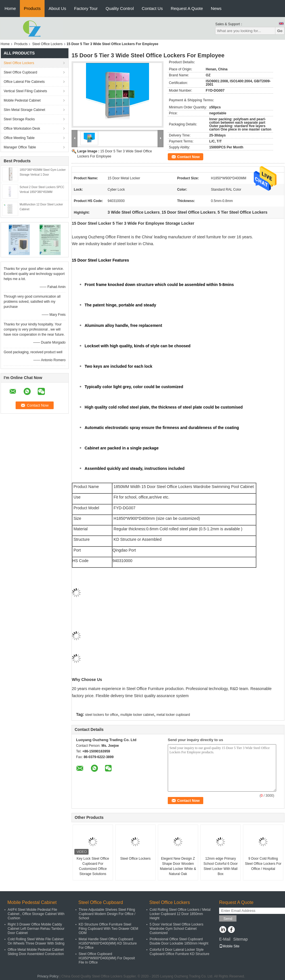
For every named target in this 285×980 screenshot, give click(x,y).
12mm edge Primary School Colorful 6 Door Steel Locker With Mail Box (221, 866)
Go (280, 31)
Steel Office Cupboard (20, 72)
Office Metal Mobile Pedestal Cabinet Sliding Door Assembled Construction (36, 952)
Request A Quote (187, 8)
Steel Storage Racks (19, 119)
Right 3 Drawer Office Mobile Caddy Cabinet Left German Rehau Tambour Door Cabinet (36, 929)
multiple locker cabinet (137, 715)
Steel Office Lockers (47, 44)
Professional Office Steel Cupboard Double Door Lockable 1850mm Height (179, 941)
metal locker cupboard (173, 715)
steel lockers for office (102, 715)
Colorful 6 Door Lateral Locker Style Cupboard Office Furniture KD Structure (180, 952)
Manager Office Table (20, 147)
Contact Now (188, 157)
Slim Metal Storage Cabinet (24, 110)
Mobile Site (229, 946)
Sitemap (240, 939)
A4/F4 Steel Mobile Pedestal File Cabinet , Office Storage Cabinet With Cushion (36, 914)
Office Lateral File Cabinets (24, 82)
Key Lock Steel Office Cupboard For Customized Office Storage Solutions (93, 866)
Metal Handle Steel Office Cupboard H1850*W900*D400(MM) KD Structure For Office (108, 943)
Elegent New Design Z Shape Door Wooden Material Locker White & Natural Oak (178, 866)
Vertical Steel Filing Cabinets (25, 91)
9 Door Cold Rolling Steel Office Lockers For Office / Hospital (263, 864)
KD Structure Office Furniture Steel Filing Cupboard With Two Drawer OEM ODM (108, 929)
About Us (57, 8)
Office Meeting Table (19, 138)
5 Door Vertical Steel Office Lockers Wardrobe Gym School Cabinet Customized (176, 929)
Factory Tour (86, 8)
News (216, 8)
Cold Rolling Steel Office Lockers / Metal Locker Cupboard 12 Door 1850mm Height (180, 914)
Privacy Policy (48, 976)
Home (10, 8)
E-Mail (225, 939)
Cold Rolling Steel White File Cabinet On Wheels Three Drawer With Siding (36, 941)
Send (228, 919)
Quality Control (120, 8)
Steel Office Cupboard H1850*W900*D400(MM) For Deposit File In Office (107, 958)
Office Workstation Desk (22, 129)
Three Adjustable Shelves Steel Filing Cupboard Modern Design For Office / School (107, 914)
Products (32, 8)
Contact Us (152, 8)
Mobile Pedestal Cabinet (22, 100)
